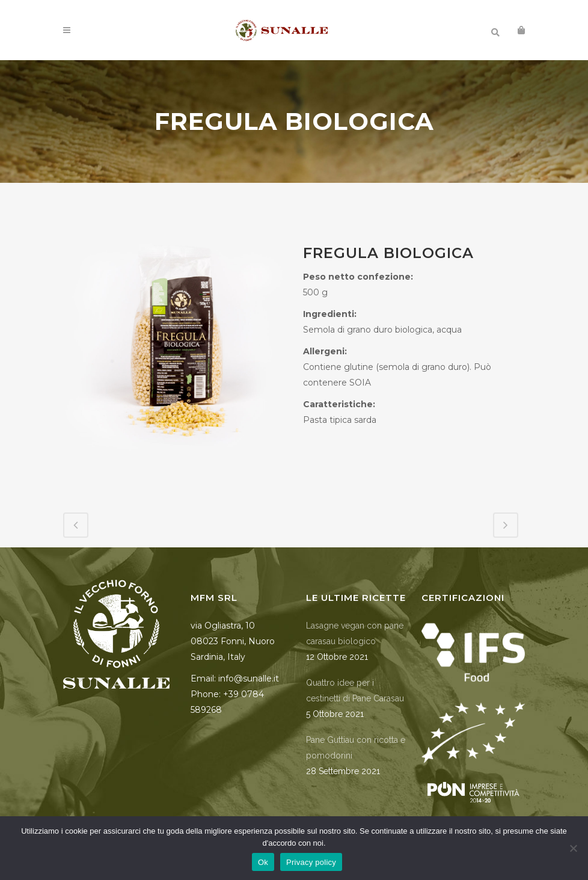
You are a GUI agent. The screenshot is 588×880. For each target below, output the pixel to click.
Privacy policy (311, 862)
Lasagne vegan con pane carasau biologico (355, 633)
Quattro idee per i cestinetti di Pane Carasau (355, 691)
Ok (263, 862)
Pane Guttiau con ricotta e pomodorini (356, 748)
